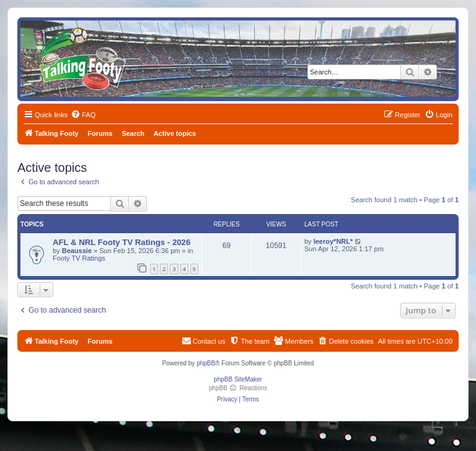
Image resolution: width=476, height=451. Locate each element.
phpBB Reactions (238, 388)
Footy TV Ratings (79, 258)
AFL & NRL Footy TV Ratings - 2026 (121, 242)
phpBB (206, 363)
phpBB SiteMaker (238, 379)
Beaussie (77, 251)
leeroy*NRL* (333, 241)
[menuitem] (83, 115)
